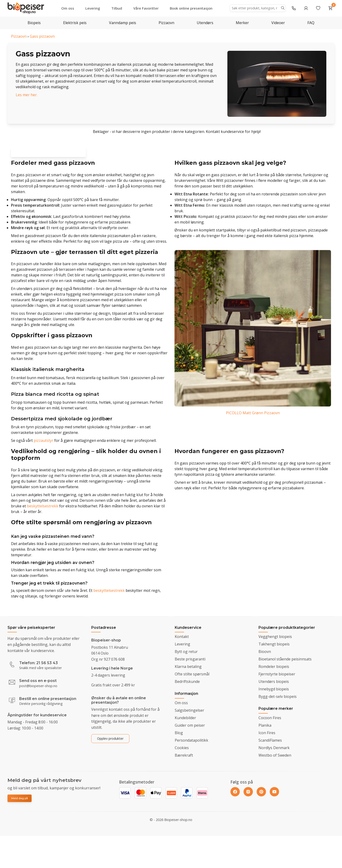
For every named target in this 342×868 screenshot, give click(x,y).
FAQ (311, 23)
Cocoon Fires (270, 718)
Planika (265, 725)
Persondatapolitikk (191, 740)
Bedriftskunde (187, 681)
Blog (179, 733)
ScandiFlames (270, 740)
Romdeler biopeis (274, 667)
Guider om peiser (190, 725)
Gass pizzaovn (42, 36)
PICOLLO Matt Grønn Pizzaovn (253, 416)
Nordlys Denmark (274, 748)
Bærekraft (184, 755)
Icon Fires (267, 733)
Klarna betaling (188, 667)
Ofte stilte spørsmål (192, 674)
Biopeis (34, 23)
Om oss (68, 8)
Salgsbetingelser (189, 710)
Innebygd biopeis (274, 689)
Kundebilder (185, 718)
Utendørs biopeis (274, 681)
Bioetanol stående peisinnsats (285, 659)
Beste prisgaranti (190, 659)
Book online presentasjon (191, 8)
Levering (93, 8)
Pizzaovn (166, 23)
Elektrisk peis (75, 23)
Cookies (182, 748)
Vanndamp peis (123, 23)
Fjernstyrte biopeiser (277, 674)
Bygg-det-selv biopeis (278, 696)
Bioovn (265, 652)
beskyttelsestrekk (43, 509)
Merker (242, 23)
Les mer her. (27, 95)
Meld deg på (20, 798)
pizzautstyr (44, 444)
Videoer (278, 23)
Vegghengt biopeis (275, 637)
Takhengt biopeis (274, 644)
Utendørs (205, 23)
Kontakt (182, 637)
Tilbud (117, 8)
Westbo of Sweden (275, 755)
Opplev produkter (110, 738)
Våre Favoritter (146, 8)
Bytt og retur (186, 652)
